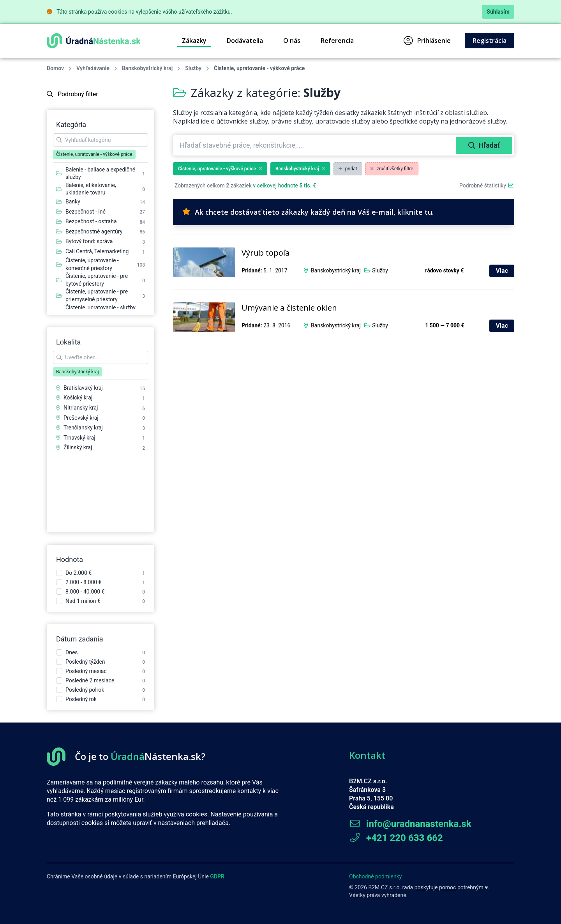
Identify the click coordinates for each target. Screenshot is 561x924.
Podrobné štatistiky (487, 186)
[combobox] (315, 145)
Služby (193, 68)
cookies (197, 814)
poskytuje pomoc (435, 887)
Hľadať (484, 145)
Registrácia (490, 41)
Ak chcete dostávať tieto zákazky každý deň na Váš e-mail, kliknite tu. (308, 212)
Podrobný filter (72, 94)
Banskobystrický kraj (147, 68)
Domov (55, 68)
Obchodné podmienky (375, 876)
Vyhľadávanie (93, 68)
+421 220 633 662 (396, 838)
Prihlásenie (427, 41)
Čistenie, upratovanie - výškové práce (220, 169)
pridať (348, 169)
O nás (292, 41)
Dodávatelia (245, 41)
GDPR (217, 876)
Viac (502, 271)
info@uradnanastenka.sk (410, 824)
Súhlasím (498, 12)
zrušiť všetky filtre (392, 169)
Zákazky (194, 41)
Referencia (337, 41)
